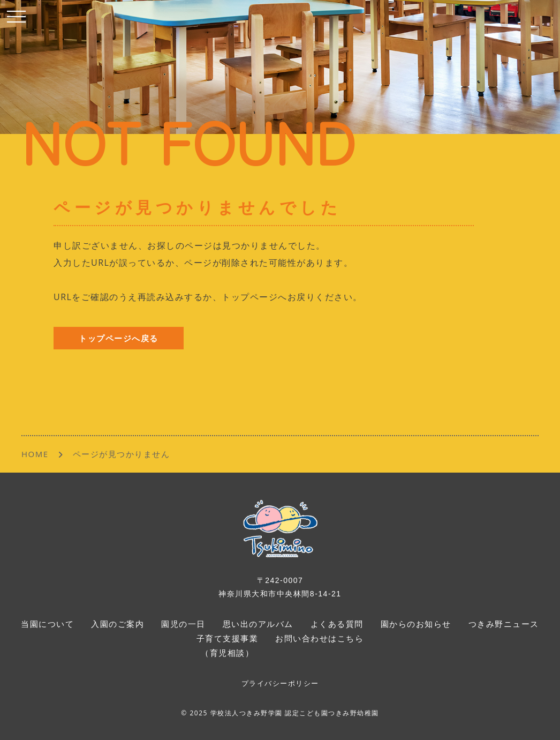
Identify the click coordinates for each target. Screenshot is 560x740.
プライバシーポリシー (280, 683)
